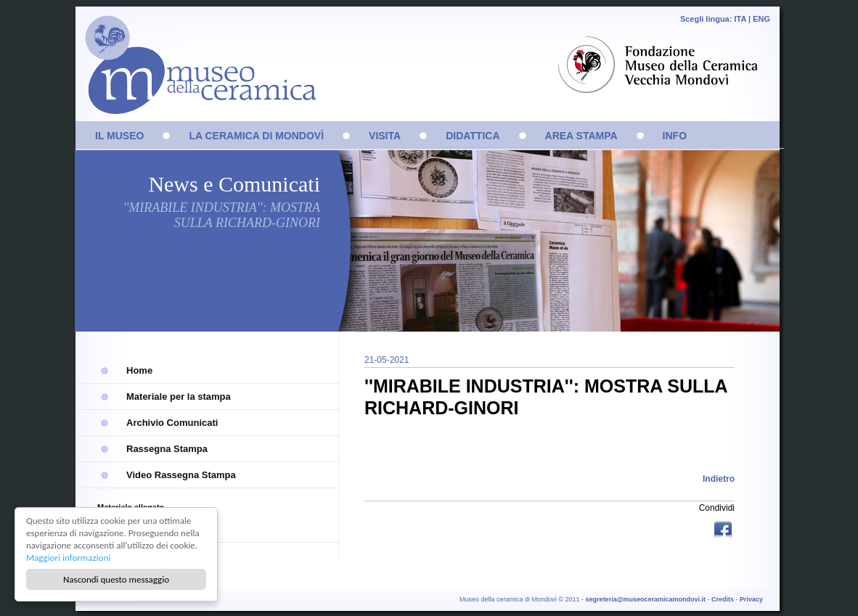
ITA (740, 19)
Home (139, 370)
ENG (761, 19)
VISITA (385, 136)
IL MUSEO (119, 136)
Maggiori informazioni (68, 558)
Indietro (719, 479)
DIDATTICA (473, 136)
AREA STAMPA (581, 136)
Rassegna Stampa (167, 449)
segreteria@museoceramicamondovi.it (646, 599)
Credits (723, 599)
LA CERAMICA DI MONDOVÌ (256, 136)
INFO (675, 136)
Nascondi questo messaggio (116, 579)
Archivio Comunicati (172, 423)
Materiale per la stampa (179, 397)
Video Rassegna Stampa (181, 475)
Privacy (751, 599)
